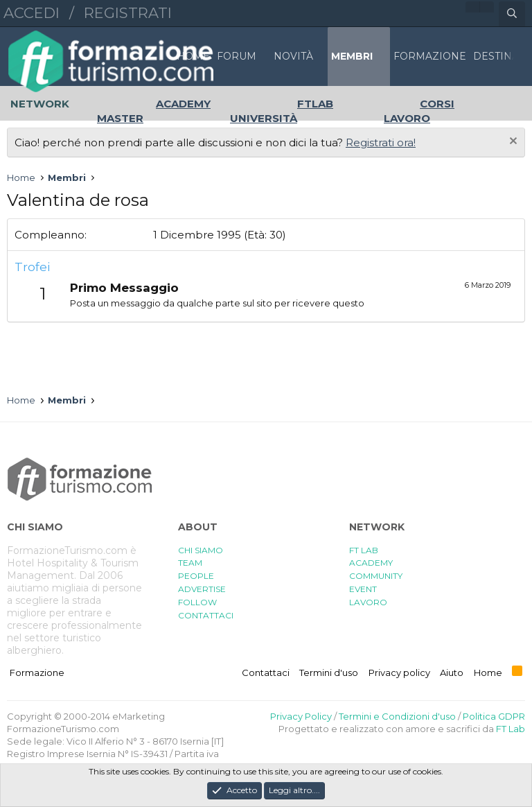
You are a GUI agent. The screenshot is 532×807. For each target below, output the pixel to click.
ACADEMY (371, 563)
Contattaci (266, 672)
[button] (263, 57)
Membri (352, 56)
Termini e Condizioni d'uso (397, 716)
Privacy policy (399, 672)
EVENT (363, 589)
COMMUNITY (376, 576)
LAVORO (368, 602)
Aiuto (452, 672)
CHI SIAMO (201, 550)
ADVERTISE (202, 589)
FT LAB (364, 550)
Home (193, 56)
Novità (293, 56)
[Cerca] (512, 14)
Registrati (128, 13)
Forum (237, 56)
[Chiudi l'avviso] (512, 142)
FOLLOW (197, 602)
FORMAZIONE (430, 56)
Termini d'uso (329, 672)
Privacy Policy (301, 716)
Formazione (37, 672)
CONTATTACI (206, 615)
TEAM (190, 563)
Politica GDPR (494, 716)
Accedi (32, 13)
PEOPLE (196, 576)
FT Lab (511, 729)
